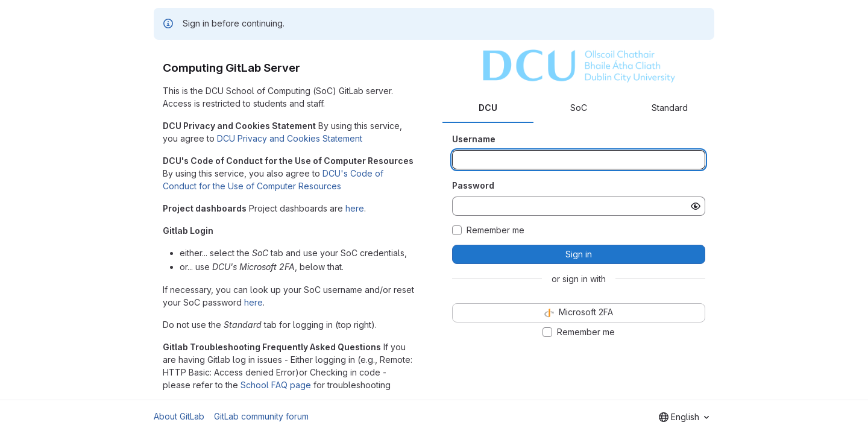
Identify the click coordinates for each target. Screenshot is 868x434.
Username (474, 139)
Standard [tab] (670, 108)
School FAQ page (276, 385)
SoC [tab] (579, 108)
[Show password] (696, 206)
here (355, 208)
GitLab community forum (261, 416)
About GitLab (179, 416)
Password (473, 185)
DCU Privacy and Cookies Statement (290, 138)
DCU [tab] (488, 108)
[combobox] (684, 417)
